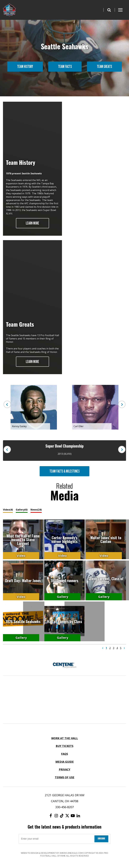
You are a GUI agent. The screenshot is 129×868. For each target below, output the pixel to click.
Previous (7, 404)
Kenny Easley (19, 426)
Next (122, 404)
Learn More (32, 223)
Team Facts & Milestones (64, 471)
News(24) (36, 510)
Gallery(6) (22, 510)
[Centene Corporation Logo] (64, 666)
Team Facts (65, 66)
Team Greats (104, 66)
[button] (109, 10)
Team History (25, 66)
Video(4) (8, 510)
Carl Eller (79, 426)
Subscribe (101, 839)
